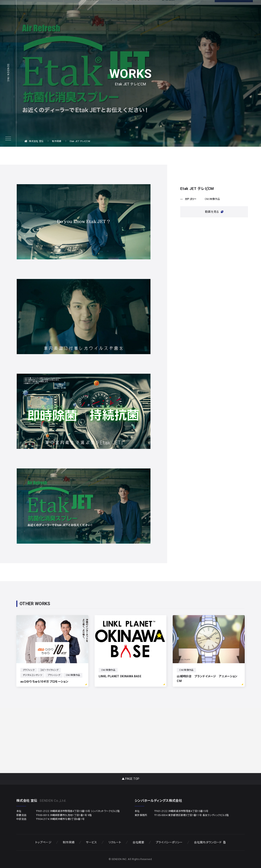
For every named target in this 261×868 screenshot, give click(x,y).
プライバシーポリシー (169, 842)
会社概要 (138, 842)
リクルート (115, 842)
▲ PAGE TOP (130, 779)
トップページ (43, 842)
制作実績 (69, 842)
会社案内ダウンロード (210, 842)
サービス (91, 842)
